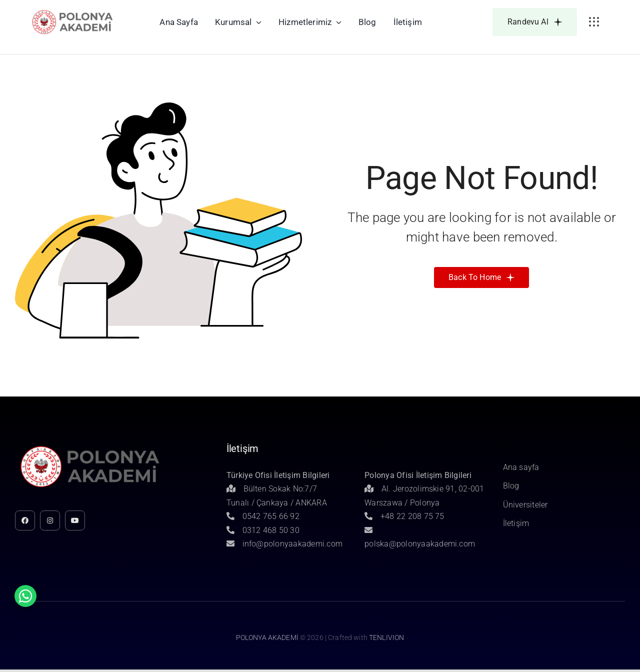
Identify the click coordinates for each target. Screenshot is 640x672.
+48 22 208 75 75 (404, 516)
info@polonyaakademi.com (284, 544)
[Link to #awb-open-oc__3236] (594, 22)
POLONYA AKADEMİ (267, 637)
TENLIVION (386, 637)
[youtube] (75, 520)
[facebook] (25, 520)
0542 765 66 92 (263, 516)
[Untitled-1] (73, 12)
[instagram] (50, 520)
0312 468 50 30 (263, 530)
